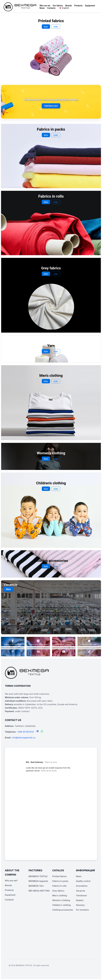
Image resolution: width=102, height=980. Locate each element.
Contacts (51, 8)
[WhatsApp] (42, 732)
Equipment (90, 6)
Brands (69, 6)
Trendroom (81, 895)
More (46, 27)
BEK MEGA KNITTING (39, 891)
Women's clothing (61, 900)
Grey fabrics (58, 891)
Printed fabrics (60, 876)
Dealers (80, 900)
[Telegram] (38, 732)
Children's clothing (62, 905)
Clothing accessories (63, 910)
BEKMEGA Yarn (36, 886)
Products (78, 6)
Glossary (80, 905)
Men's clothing (60, 895)
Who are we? (11, 881)
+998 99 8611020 (26, 732)
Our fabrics (58, 6)
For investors (82, 910)
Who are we (45, 6)
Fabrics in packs (60, 881)
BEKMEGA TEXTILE (38, 876)
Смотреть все (51, 106)
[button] (45, 632)
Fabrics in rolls (60, 886)
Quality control (83, 881)
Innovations (82, 886)
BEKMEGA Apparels (38, 881)
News (42, 8)
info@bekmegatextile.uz (24, 738)
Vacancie (80, 891)
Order (56, 27)
